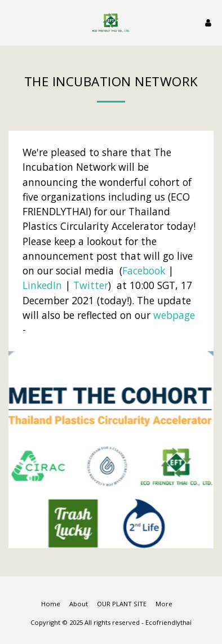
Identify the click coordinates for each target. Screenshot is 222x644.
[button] (12, 22)
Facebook (144, 270)
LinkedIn (42, 285)
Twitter (91, 285)
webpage (174, 315)
